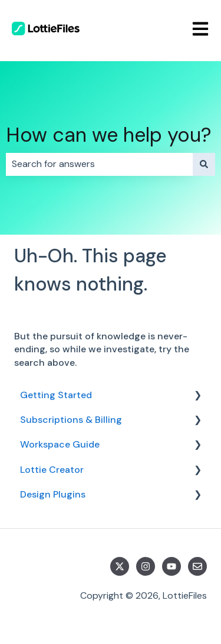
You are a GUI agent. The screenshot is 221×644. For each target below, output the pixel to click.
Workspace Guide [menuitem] (60, 444)
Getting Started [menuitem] (56, 395)
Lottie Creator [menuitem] (52, 470)
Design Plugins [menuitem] (53, 494)
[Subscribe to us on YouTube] (171, 566)
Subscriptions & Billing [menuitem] (71, 420)
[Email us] (197, 566)
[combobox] (99, 164)
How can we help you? (109, 135)
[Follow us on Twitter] (120, 566)
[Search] (204, 164)
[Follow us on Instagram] (146, 566)
